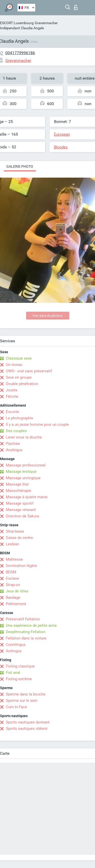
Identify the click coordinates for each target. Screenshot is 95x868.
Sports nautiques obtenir (27, 729)
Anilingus (14, 651)
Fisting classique (20, 666)
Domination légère (21, 566)
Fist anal (13, 673)
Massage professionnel (26, 465)
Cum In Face (16, 707)
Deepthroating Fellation (26, 632)
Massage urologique (23, 478)
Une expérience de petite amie (31, 625)
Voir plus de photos (48, 316)
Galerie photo (20, 166)
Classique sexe (19, 358)
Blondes (61, 147)
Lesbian (12, 544)
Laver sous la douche (24, 437)
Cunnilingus (16, 645)
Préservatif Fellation (23, 619)
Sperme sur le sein (22, 701)
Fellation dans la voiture (26, 638)
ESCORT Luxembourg (17, 23)
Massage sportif (20, 503)
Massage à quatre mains (27, 497)
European (62, 134)
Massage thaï (17, 484)
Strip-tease (15, 531)
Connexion (76, 7)
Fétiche (12, 396)
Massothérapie (18, 491)
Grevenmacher (46, 23)
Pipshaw (13, 444)
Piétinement (16, 604)
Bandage (13, 597)
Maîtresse (14, 559)
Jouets (12, 390)
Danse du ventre (19, 538)
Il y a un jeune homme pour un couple (37, 424)
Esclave (12, 578)
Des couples (16, 431)
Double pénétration (22, 384)
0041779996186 (20, 53)
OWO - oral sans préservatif (29, 371)
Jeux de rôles (17, 591)
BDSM (11, 572)
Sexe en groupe (19, 377)
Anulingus (14, 450)
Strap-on (13, 585)
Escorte (12, 412)
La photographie (20, 418)
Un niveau (14, 365)
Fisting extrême (19, 679)
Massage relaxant (21, 510)
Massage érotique (21, 472)
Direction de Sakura (22, 516)
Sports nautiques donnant (28, 722)
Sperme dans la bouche (26, 694)
